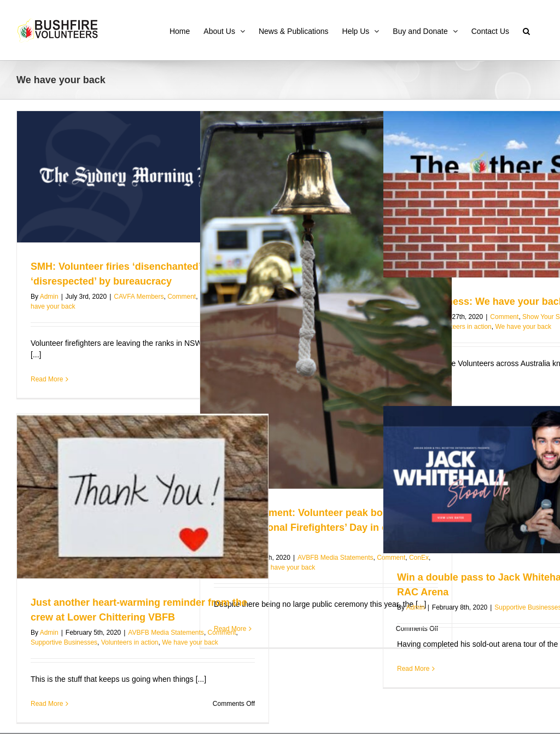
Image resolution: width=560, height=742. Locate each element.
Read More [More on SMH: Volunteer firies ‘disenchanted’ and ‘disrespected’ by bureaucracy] (47, 379)
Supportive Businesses (64, 642)
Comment (182, 297)
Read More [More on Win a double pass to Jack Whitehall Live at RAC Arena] (413, 669)
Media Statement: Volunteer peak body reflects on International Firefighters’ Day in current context (323, 527)
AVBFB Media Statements (336, 558)
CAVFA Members (139, 297)
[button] (526, 30)
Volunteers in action (463, 327)
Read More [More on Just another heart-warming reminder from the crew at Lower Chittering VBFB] (47, 704)
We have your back (287, 567)
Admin (49, 297)
